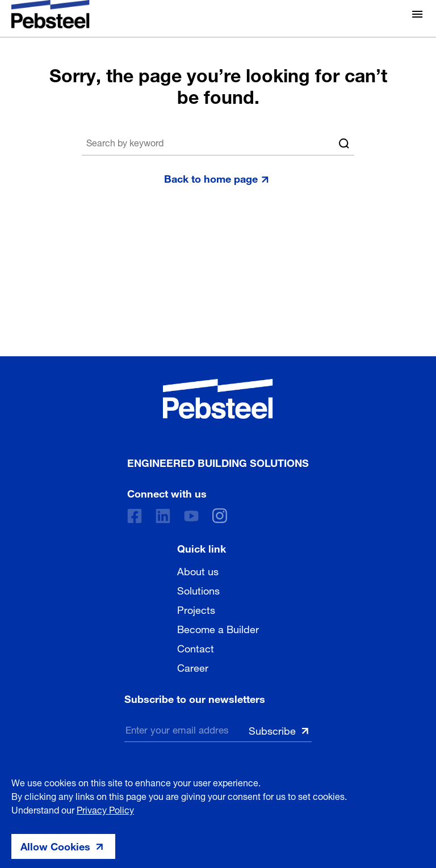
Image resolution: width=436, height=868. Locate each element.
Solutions (198, 589)
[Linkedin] (163, 516)
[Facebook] (135, 516)
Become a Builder (218, 628)
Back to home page (211, 178)
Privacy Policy (105, 809)
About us (198, 570)
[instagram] (220, 516)
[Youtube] (191, 516)
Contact (196, 647)
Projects (196, 609)
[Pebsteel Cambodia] (218, 399)
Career (193, 667)
